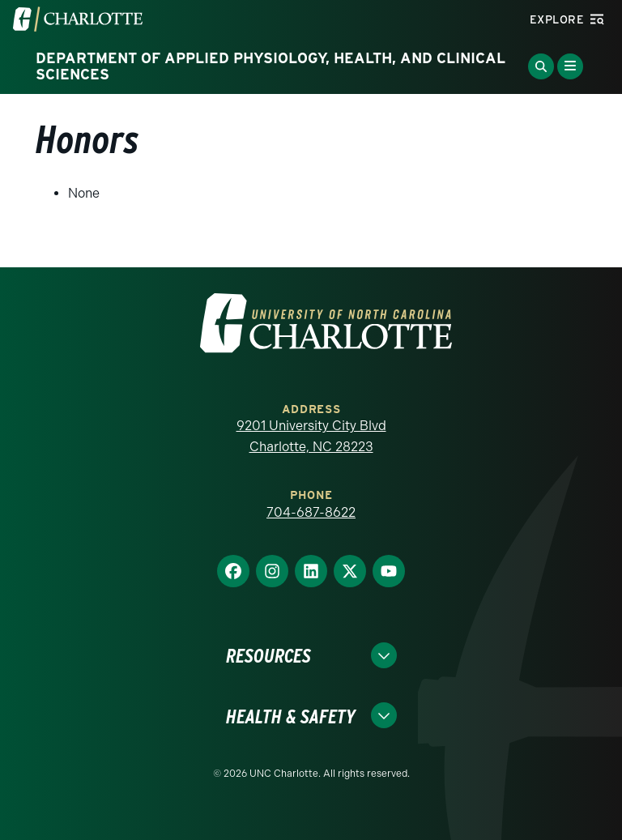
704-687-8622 (311, 512)
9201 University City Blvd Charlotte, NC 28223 (311, 436)
